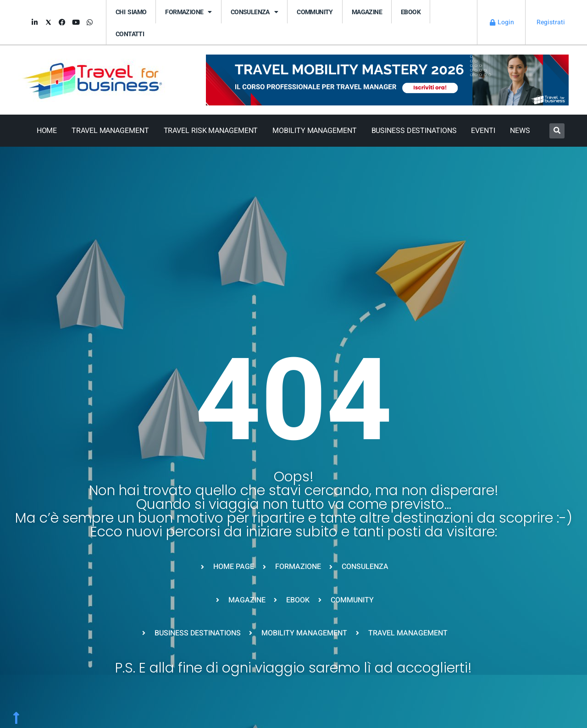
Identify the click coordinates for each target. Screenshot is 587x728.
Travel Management (110, 131)
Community (315, 12)
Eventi (483, 131)
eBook (411, 12)
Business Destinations (414, 131)
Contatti (130, 34)
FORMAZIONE (188, 12)
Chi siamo (131, 12)
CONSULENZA (254, 12)
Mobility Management (314, 131)
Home (47, 131)
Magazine (367, 12)
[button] (557, 131)
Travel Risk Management (211, 131)
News (520, 131)
